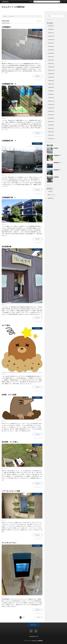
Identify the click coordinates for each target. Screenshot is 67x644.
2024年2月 (50, 94)
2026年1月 (50, 36)
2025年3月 (50, 57)
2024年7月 (50, 84)
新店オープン (51, 195)
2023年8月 (50, 111)
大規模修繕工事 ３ (9, 84)
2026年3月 (50, 29)
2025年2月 (50, 60)
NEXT (39, 617)
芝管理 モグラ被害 (10, 395)
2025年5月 (50, 50)
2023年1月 (50, 135)
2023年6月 (50, 118)
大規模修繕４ (33, 2)
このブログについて (33, 636)
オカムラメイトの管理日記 (13, 7)
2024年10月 (51, 74)
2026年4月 (50, 26)
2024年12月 (51, 67)
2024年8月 (50, 81)
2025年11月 (51, 40)
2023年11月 (51, 101)
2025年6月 (50, 46)
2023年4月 (50, 125)
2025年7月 (50, 43)
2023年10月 (51, 104)
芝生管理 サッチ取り (10, 442)
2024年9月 (50, 77)
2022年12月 (51, 139)
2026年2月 (50, 33)
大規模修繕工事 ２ (9, 141)
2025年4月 (50, 53)
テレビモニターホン (9, 543)
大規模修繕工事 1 (9, 197)
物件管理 (38, 30)
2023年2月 (50, 132)
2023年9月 (50, 108)
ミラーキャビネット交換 (11, 491)
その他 (50, 191)
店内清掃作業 (7, 247)
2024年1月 (50, 98)
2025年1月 (50, 63)
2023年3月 (50, 128)
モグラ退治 (6, 325)
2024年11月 (51, 70)
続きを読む (38, 76)
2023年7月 (50, 115)
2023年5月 (50, 122)
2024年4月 (50, 87)
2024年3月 (50, 91)
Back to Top (33, 625)
